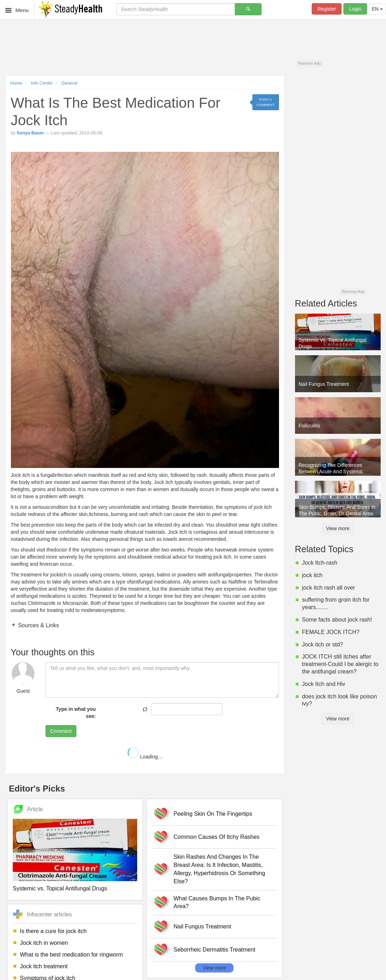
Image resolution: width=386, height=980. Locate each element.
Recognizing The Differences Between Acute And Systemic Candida (331, 469)
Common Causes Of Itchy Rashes (216, 837)
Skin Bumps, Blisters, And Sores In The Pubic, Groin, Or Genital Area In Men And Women (337, 511)
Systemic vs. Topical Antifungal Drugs (60, 888)
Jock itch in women (44, 943)
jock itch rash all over (329, 588)
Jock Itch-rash (320, 563)
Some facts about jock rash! (337, 620)
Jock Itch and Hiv (324, 684)
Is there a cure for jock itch (53, 931)
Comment (61, 731)
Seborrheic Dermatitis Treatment (214, 950)
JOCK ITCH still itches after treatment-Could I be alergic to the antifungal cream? (340, 664)
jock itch (312, 575)
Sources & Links (38, 625)
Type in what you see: (76, 713)
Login (355, 9)
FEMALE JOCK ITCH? (331, 632)
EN (377, 9)
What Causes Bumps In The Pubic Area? (217, 902)
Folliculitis (309, 426)
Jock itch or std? (323, 645)
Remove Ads (309, 63)
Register (327, 9)
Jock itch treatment (44, 966)
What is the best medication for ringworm (71, 955)
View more (214, 968)
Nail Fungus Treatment (202, 926)
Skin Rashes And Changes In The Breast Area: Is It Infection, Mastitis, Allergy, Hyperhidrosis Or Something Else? (219, 869)
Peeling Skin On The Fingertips (213, 814)
